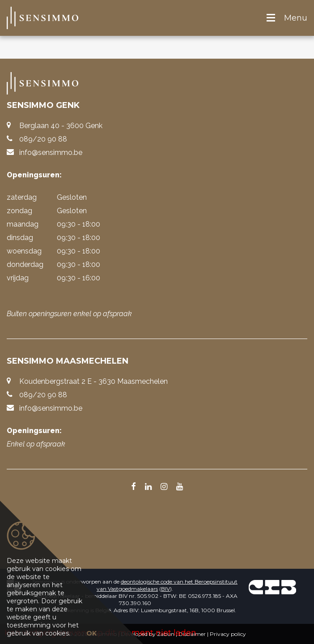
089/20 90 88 (43, 139)
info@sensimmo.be (51, 152)
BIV (165, 589)
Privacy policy (228, 634)
